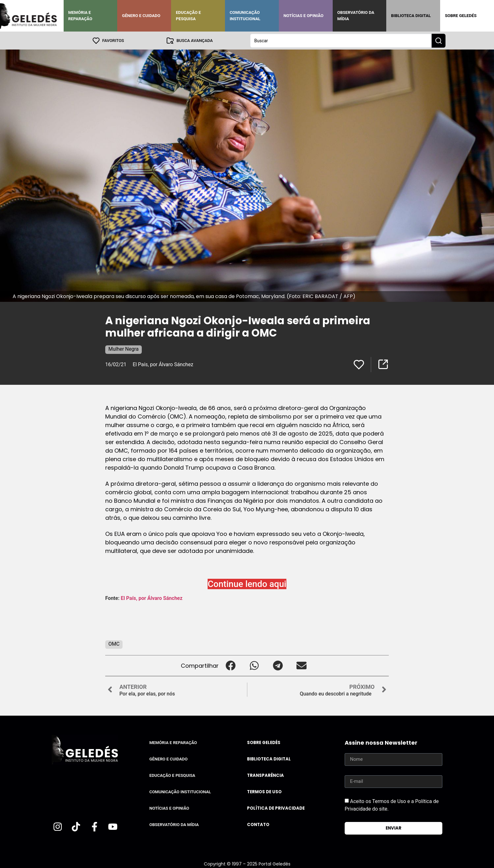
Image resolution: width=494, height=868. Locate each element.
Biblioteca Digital (411, 16)
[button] (230, 665)
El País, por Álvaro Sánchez (163, 364)
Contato (258, 824)
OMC (114, 644)
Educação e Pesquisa (188, 16)
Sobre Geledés (461, 16)
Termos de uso (264, 792)
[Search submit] (439, 40)
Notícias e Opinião (304, 16)
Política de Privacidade (276, 808)
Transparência (265, 775)
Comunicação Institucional (245, 16)
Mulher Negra (123, 349)
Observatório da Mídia (356, 16)
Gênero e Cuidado (141, 16)
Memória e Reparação (80, 16)
